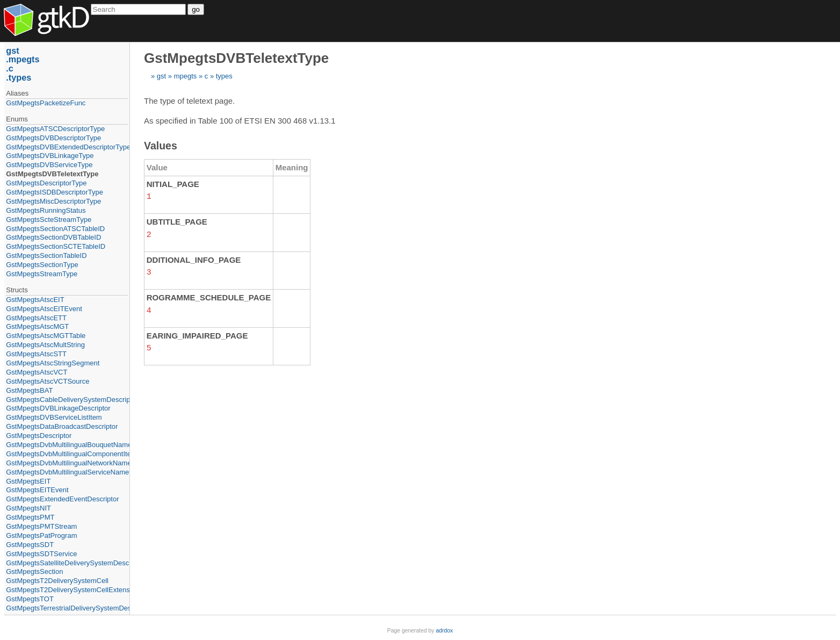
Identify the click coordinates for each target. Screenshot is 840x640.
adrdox (444, 631)
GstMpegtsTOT (30, 599)
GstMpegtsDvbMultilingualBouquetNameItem (67, 445)
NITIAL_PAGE (173, 184)
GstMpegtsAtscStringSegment (53, 363)
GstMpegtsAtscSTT (36, 354)
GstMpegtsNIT (28, 508)
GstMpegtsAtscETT (36, 318)
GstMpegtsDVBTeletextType (52, 174)
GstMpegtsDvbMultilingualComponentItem (67, 454)
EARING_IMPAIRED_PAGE (197, 333)
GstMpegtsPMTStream (41, 526)
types (224, 76)
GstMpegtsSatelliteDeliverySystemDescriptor (67, 563)
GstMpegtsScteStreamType (49, 220)
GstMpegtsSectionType (42, 265)
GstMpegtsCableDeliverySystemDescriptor (67, 400)
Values (161, 146)
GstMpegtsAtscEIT (35, 300)
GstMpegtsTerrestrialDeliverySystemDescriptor (67, 608)
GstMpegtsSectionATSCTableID (55, 229)
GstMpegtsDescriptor (39, 436)
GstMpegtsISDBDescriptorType (55, 192)
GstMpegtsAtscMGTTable (46, 336)
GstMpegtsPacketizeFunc (46, 103)
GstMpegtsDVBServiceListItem (54, 417)
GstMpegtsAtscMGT (37, 326)
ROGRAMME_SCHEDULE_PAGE (209, 296)
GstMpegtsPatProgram (41, 535)
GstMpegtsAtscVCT (37, 372)
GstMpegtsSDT (30, 545)
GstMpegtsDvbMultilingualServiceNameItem (67, 472)
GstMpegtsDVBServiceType (49, 165)
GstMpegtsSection (34, 571)
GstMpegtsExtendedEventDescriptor (62, 499)
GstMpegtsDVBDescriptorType (53, 138)
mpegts (186, 76)
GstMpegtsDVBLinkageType (50, 156)
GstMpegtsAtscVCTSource (48, 381)
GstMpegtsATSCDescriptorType (55, 129)
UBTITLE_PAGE (177, 221)
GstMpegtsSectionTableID (46, 256)
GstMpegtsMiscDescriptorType (53, 201)
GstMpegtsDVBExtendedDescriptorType (67, 147)
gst (161, 76)
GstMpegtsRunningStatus (46, 210)
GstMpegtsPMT (30, 517)
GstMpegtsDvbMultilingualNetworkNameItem (67, 463)
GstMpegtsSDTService (41, 554)
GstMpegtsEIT (28, 481)
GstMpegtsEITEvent (37, 490)
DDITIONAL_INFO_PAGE (194, 259)
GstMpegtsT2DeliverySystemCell (57, 581)
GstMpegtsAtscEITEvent (44, 309)
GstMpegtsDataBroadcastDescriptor (62, 426)
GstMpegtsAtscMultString (45, 345)
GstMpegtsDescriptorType (46, 183)
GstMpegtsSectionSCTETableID (56, 246)
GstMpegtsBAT (29, 390)
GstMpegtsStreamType (42, 274)
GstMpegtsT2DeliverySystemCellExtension (67, 590)
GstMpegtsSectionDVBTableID (53, 237)
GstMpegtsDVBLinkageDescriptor (58, 408)
